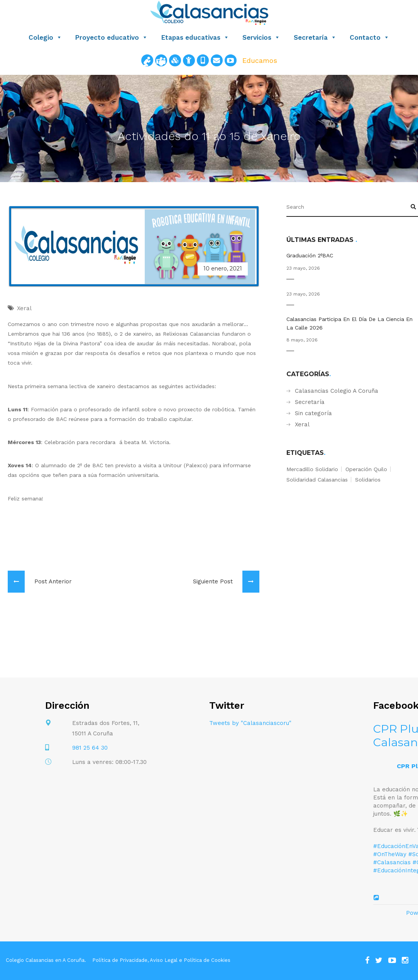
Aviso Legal (164, 960)
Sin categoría (313, 413)
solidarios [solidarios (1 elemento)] (368, 480)
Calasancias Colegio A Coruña (337, 391)
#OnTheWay (390, 854)
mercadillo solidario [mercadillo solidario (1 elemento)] (312, 469)
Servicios (261, 37)
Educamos (260, 60)
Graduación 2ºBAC (310, 255)
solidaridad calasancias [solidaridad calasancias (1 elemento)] (317, 480)
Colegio (45, 37)
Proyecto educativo (112, 37)
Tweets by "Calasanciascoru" (250, 723)
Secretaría (315, 37)
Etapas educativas (195, 37)
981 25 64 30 (90, 748)
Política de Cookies (207, 960)
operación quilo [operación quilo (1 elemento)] (366, 469)
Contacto (370, 37)
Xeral (302, 424)
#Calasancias (392, 862)
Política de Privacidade (120, 960)
